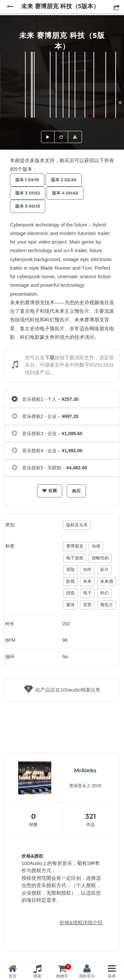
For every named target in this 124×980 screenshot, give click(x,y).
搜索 (37, 976)
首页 (13, 976)
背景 (87, 605)
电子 (87, 593)
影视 (70, 581)
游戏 (70, 593)
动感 (96, 546)
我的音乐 (87, 976)
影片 (104, 569)
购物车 (64, 971)
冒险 (70, 569)
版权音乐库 (77, 525)
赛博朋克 (75, 546)
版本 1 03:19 (27, 180)
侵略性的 (100, 558)
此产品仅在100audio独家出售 (68, 690)
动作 (87, 569)
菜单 (112, 976)
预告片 (107, 605)
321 (90, 816)
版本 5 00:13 (28, 206)
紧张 (70, 605)
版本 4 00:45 (65, 193)
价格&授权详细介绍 (81, 922)
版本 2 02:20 (64, 180)
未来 (87, 581)
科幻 (104, 593)
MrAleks (85, 771)
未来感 (107, 581)
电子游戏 (75, 558)
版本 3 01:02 (28, 193)
